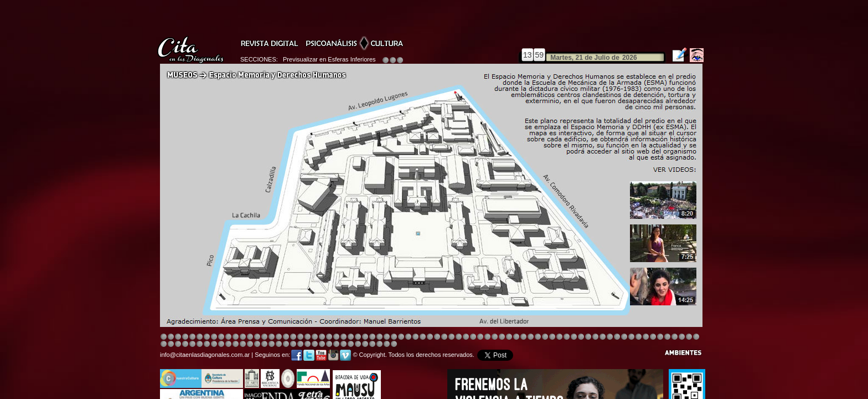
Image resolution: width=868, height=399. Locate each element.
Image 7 (631, 337)
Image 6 (624, 337)
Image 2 (171, 337)
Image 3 (178, 337)
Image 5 (552, 337)
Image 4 (185, 337)
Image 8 (430, 337)
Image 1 (164, 337)
